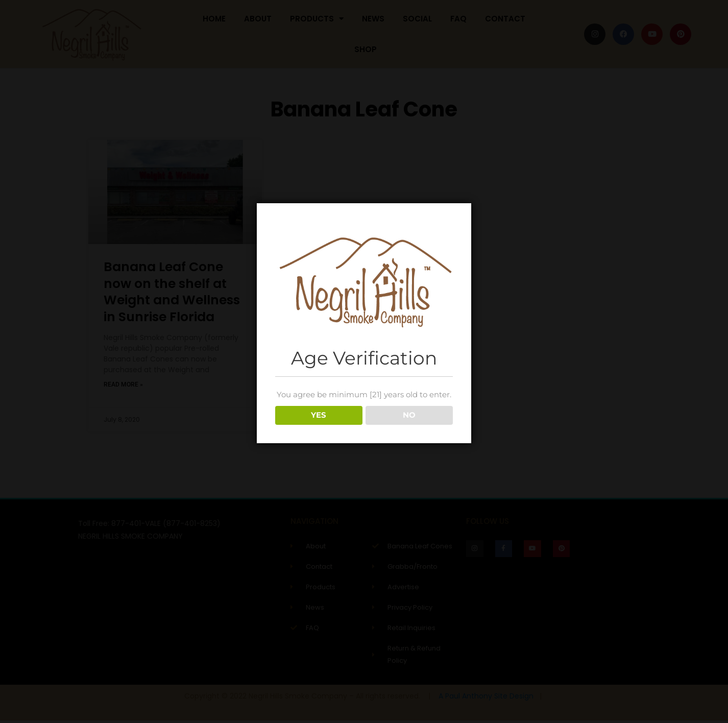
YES (319, 415)
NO (409, 415)
